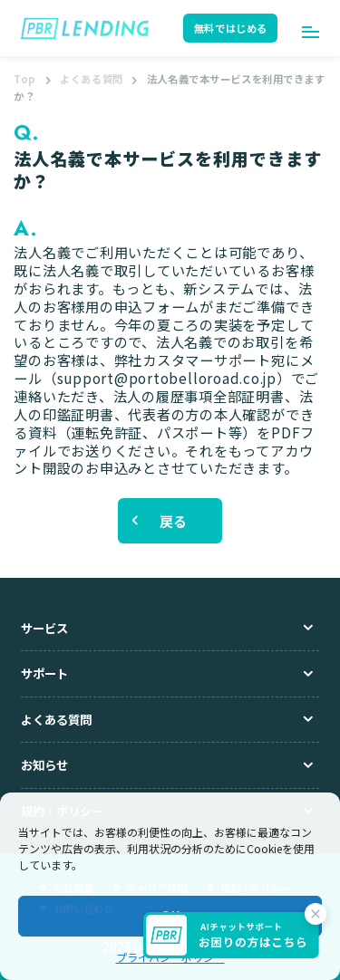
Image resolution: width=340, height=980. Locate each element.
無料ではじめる (231, 28)
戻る (174, 521)
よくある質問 (91, 79)
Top (25, 79)
